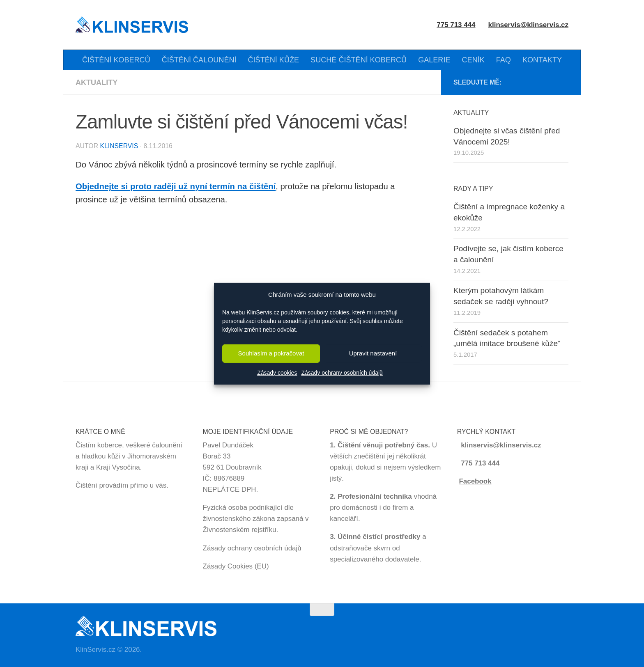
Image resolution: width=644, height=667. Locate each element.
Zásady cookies (277, 373)
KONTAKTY (542, 60)
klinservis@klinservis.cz (528, 25)
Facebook (475, 481)
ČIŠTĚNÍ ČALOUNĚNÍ (199, 60)
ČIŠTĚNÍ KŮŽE (274, 60)
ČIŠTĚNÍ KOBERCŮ (116, 60)
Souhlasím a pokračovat (271, 353)
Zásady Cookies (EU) (236, 566)
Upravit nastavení (373, 353)
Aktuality (97, 83)
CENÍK (473, 60)
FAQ (504, 60)
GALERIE (434, 60)
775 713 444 (480, 463)
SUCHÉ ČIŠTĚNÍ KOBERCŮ (359, 60)
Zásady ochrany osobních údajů (342, 373)
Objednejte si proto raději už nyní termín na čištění (176, 186)
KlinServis (119, 146)
